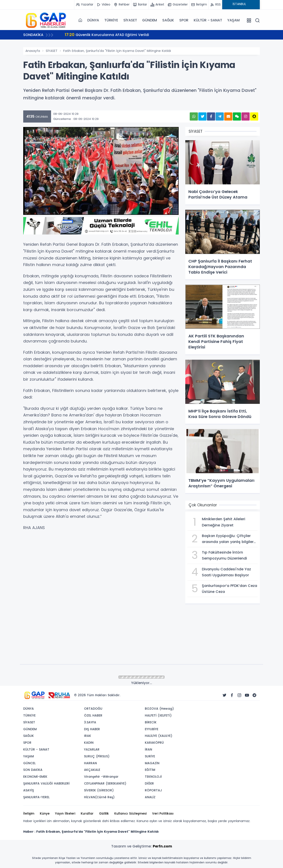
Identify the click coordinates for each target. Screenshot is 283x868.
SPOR (184, 20)
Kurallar (87, 813)
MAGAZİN (152, 763)
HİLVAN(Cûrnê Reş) (99, 797)
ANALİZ (150, 797)
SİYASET (130, 20)
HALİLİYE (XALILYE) (159, 736)
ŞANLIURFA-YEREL (36, 797)
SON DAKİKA (33, 770)
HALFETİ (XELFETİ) (158, 715)
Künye (45, 813)
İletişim (29, 813)
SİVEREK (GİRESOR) (99, 790)
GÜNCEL (29, 763)
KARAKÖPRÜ (154, 743)
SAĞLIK (168, 20)
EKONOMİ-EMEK (35, 777)
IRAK (88, 736)
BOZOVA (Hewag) (159, 709)
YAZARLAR (92, 749)
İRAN (148, 749)
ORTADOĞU (93, 709)
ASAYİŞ (29, 790)
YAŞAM (233, 20)
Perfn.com (162, 846)
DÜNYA (93, 20)
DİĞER (149, 783)
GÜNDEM (150, 20)
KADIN (89, 743)
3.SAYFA (90, 722)
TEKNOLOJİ (153, 777)
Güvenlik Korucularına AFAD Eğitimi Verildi (107, 35)
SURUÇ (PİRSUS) (97, 756)
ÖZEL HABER (93, 715)
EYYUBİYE (152, 729)
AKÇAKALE (92, 770)
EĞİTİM (150, 770)
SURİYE (150, 756)
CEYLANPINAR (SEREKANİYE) (105, 783)
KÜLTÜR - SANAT (208, 20)
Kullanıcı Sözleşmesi (130, 813)
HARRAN (90, 763)
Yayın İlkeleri (65, 813)
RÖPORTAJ (153, 790)
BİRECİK (151, 722)
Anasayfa (33, 51)
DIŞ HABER (92, 729)
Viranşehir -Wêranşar (101, 777)
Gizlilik (104, 813)
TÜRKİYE (111, 20)
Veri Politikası (163, 813)
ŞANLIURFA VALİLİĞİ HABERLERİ (46, 783)
